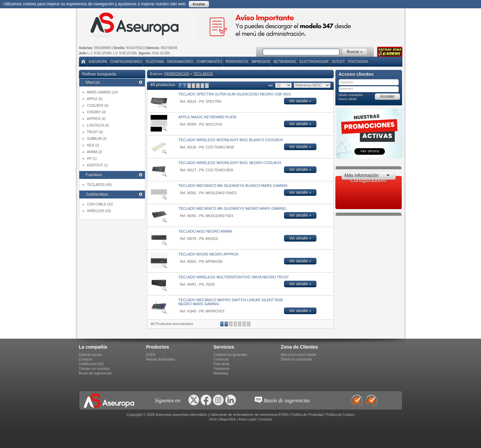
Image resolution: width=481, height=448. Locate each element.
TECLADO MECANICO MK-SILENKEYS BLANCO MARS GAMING (233, 186)
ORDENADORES (180, 62)
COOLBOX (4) (98, 106)
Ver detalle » (300, 101)
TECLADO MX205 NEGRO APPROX (209, 254)
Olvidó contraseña (351, 95)
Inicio (213, 419)
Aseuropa (98, 62)
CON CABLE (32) (100, 204)
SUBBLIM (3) (97, 139)
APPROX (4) (96, 119)
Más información (362, 175)
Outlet (338, 62)
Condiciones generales (231, 355)
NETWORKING (285, 62)
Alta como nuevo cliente (299, 355)
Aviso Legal (247, 419)
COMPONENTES (209, 62)
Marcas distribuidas (161, 359)
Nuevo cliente (348, 99)
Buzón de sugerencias (95, 373)
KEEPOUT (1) (97, 165)
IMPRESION (261, 62)
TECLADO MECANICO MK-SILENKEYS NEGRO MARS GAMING (232, 208)
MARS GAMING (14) (102, 92)
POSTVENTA (358, 62)
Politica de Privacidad (308, 415)
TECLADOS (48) (99, 185)
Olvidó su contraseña (297, 359)
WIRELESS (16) (99, 211)
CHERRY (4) (96, 112)
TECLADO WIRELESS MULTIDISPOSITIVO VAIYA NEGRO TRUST (234, 277)
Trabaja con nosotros (95, 369)
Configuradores (126, 62)
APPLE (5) (95, 99)
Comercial (221, 359)
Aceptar (199, 4)
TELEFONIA (155, 62)
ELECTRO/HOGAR (314, 62)
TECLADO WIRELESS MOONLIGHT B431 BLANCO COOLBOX (231, 140)
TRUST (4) (95, 132)
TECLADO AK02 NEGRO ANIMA (205, 231)
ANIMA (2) (95, 152)
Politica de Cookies (341, 415)
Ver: (271, 85)
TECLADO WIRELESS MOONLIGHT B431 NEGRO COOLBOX (230, 163)
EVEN (151, 355)
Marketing (221, 373)
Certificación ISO (91, 364)
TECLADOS (203, 74)
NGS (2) (93, 145)
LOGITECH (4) (98, 125)
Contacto (86, 359)
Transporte (222, 369)
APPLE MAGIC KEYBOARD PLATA (207, 117)
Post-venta (222, 364)
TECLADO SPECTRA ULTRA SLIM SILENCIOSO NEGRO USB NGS (235, 94)
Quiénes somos (90, 355)
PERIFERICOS (237, 62)
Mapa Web (228, 419)
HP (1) (92, 159)
